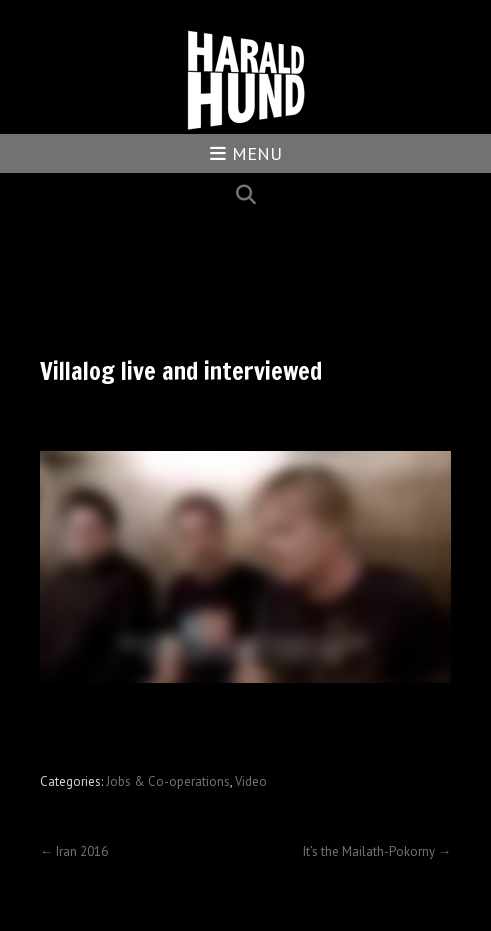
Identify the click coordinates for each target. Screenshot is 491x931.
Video (251, 781)
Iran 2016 (74, 851)
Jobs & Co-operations (168, 781)
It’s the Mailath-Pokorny (377, 851)
